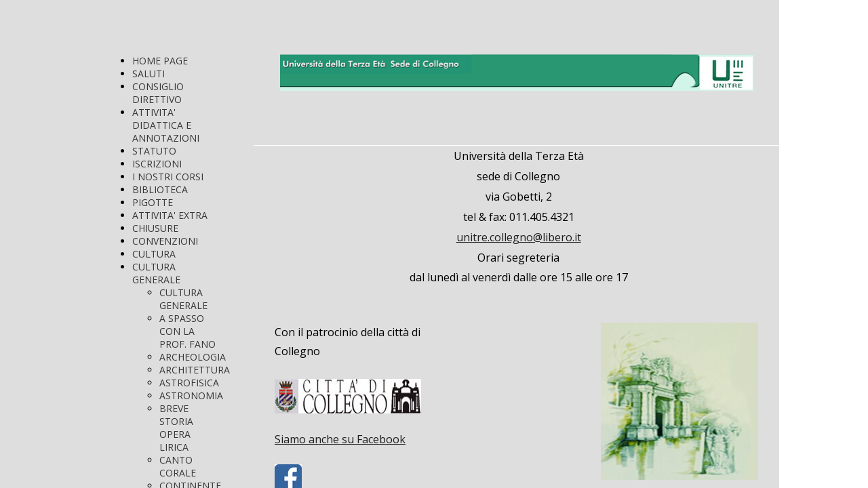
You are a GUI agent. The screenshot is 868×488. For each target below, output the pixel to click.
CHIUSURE (155, 228)
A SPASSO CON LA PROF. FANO (188, 331)
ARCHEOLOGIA (193, 357)
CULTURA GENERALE (156, 273)
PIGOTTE (153, 202)
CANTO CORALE (178, 466)
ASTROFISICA (189, 383)
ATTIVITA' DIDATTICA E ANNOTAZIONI (166, 125)
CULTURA (154, 254)
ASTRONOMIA (191, 395)
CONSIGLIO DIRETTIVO (158, 93)
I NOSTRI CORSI (168, 177)
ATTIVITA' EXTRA (170, 215)
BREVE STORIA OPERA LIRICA (176, 428)
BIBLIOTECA (160, 189)
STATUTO (154, 151)
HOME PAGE (160, 61)
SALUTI (149, 74)
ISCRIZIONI (157, 164)
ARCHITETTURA (195, 370)
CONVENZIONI (165, 241)
